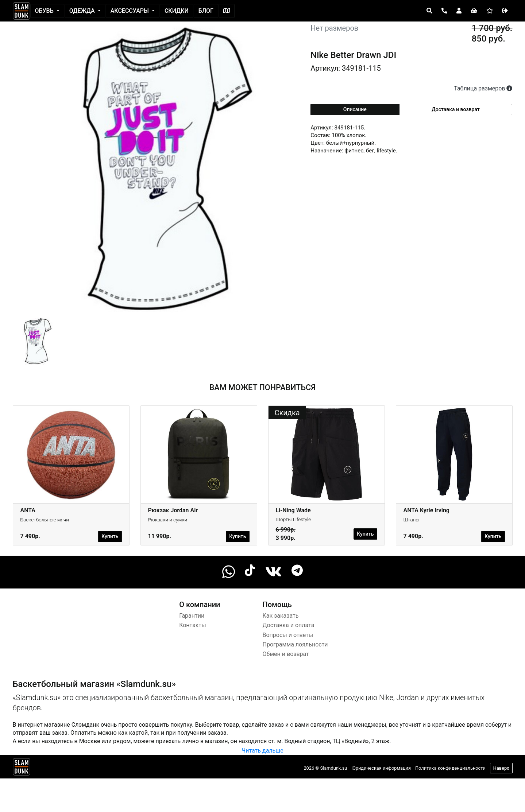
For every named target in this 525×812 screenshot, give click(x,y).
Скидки (177, 11)
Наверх (501, 768)
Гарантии (192, 616)
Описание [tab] (355, 109)
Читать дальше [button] (262, 751)
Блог (206, 11)
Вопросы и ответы (288, 635)
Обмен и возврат (286, 654)
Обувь (45, 11)
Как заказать (281, 616)
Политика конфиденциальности (450, 768)
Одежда (83, 11)
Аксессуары (130, 11)
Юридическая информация (381, 768)
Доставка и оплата (289, 625)
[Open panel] (429, 11)
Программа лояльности (295, 644)
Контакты (192, 625)
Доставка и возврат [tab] (456, 109)
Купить (110, 536)
